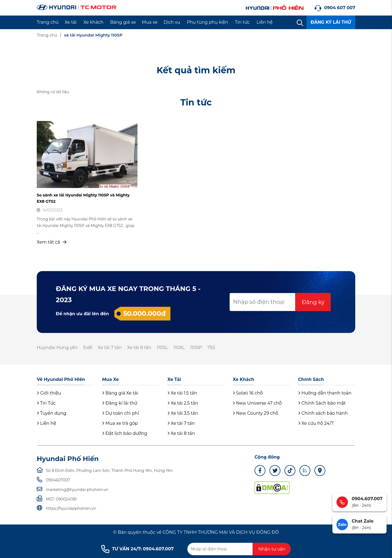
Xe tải (71, 22)
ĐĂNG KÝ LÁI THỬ (331, 22)
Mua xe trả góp (120, 423)
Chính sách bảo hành (323, 413)
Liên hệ (265, 22)
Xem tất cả (52, 242)
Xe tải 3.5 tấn (183, 413)
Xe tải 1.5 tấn (182, 393)
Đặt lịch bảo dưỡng (125, 433)
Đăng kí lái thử (120, 403)
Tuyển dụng (51, 413)
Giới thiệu (49, 393)
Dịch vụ (172, 22)
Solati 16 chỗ (248, 393)
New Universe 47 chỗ (257, 403)
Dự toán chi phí (120, 413)
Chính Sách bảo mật (322, 403)
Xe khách (93, 22)
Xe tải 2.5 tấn (183, 403)
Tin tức (242, 22)
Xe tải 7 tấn (110, 348)
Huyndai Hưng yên (57, 348)
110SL (162, 348)
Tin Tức (46, 403)
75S (211, 348)
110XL (179, 348)
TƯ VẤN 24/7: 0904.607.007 (137, 549)
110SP (196, 348)
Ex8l (88, 348)
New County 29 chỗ (255, 413)
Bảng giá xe (123, 22)
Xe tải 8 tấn (139, 348)
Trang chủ (48, 22)
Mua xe (150, 22)
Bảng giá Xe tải (120, 393)
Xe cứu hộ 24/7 (316, 423)
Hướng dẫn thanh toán (325, 393)
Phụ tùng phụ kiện (208, 22)
